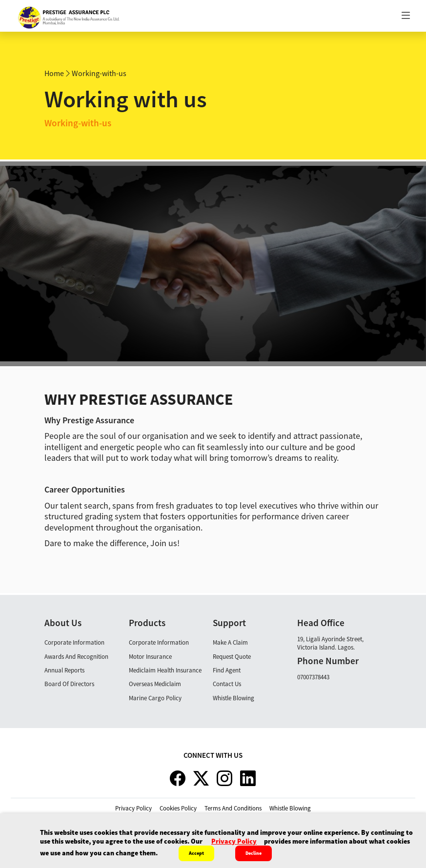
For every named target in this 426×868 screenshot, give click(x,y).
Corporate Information (74, 642)
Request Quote (232, 657)
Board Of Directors (69, 684)
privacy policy (133, 808)
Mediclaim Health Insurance (165, 670)
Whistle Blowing (233, 698)
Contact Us (227, 684)
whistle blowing (290, 808)
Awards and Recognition (76, 657)
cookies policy (178, 808)
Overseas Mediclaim (155, 684)
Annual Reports (64, 670)
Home (54, 73)
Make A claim (230, 642)
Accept (196, 853)
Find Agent (227, 670)
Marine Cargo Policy (155, 698)
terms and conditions (233, 808)
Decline (254, 853)
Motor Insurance (150, 657)
